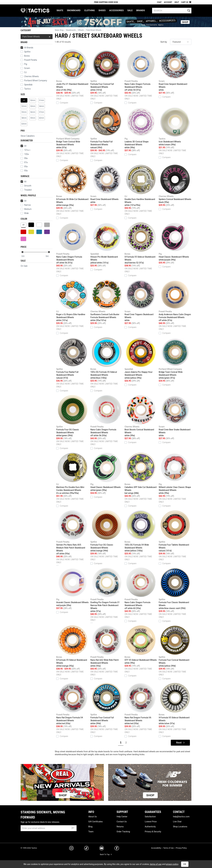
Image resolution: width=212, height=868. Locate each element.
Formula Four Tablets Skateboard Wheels (175, 531)
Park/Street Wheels (37, 37)
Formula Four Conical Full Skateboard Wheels (107, 70)
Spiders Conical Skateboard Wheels (175, 184)
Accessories (116, 10)
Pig (26, 64)
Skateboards (71, 30)
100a (26, 154)
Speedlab (28, 85)
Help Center (122, 817)
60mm (42, 118)
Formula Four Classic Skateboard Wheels (175, 588)
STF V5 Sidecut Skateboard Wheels (141, 644)
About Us (93, 817)
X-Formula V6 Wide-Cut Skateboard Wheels (73, 185)
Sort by (164, 42)
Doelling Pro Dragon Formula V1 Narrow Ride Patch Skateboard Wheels (107, 590)
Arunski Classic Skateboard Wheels (73, 587)
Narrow (27, 205)
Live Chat (177, 822)
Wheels (81, 30)
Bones (27, 56)
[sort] (181, 42)
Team (91, 832)
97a (26, 162)
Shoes (102, 10)
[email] (49, 828)
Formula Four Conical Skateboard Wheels (175, 646)
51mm (42, 100)
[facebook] (117, 849)
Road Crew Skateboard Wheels (107, 184)
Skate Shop (59, 30)
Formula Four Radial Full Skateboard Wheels (107, 128)
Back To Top (106, 854)
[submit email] (73, 827)
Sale (130, 10)
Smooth (28, 186)
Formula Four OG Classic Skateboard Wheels (73, 416)
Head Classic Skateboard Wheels (175, 241)
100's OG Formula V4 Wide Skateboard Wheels (141, 531)
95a (26, 166)
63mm (24, 124)
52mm (24, 106)
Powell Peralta (31, 60)
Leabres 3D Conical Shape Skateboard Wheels (141, 128)
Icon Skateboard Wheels (175, 126)
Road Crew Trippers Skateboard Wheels (141, 300)
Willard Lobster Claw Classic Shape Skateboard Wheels (175, 473)
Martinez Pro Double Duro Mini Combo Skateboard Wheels (73, 473)
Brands (141, 10)
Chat (159, 2)
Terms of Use (168, 848)
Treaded (28, 190)
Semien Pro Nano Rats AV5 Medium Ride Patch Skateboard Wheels (73, 532)
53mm (33, 106)
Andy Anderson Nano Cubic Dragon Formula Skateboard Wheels (175, 300)
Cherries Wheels (31, 76)
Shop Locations (180, 827)
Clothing (90, 10)
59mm (33, 118)
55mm (24, 112)
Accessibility (156, 848)
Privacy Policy (181, 848)
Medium (28, 209)
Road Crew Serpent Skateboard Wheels (175, 70)
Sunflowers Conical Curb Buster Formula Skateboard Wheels (107, 300)
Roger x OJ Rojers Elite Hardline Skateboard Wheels (73, 300)
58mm (24, 118)
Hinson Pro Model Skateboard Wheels (107, 243)
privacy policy (172, 864)
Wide (26, 213)
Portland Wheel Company (36, 81)
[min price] (25, 256)
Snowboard (74, 10)
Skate (60, 10)
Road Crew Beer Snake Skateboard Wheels (175, 416)
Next (181, 743)
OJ (25, 72)
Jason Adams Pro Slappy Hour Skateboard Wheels (141, 358)
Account (168, 2)
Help (177, 2)
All (23, 146)
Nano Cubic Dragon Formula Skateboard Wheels (141, 70)
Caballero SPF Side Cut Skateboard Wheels (141, 473)
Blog (90, 827)
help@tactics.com (181, 817)
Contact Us (122, 822)
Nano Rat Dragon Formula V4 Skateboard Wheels (73, 704)
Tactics (35, 11)
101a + (27, 150)
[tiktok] (86, 849)
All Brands (27, 48)
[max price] (49, 256)
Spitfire (27, 52)
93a (24, 171)
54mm (42, 106)
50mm (33, 100)
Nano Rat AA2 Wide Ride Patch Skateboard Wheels (107, 646)
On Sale (24, 266)
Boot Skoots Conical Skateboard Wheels (141, 416)
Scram (27, 68)
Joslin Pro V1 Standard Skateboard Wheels (73, 70)
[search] (172, 11)
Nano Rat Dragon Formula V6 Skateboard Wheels (141, 704)
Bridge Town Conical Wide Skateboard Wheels (73, 128)
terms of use (156, 864)
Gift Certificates (95, 822)
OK (185, 864)
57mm (42, 112)
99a (26, 158)
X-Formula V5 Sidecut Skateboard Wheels (141, 243)
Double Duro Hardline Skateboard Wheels (141, 185)
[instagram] (71, 849)
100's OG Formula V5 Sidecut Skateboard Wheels (107, 358)
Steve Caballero (28, 136)
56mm (33, 112)
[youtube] (102, 849)
